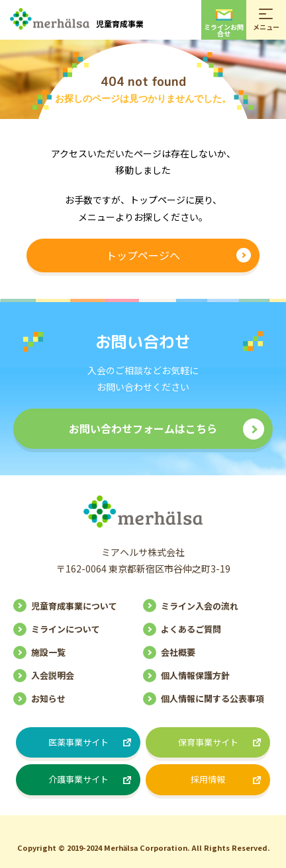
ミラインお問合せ (224, 24)
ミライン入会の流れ (200, 606)
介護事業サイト (78, 779)
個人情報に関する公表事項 (213, 698)
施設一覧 (48, 652)
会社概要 (178, 652)
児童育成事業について (74, 606)
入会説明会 (53, 675)
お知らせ (48, 698)
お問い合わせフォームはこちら (143, 428)
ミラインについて (66, 629)
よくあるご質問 (191, 629)
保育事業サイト (208, 742)
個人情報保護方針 (195, 675)
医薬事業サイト (78, 742)
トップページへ (143, 255)
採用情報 (208, 779)
